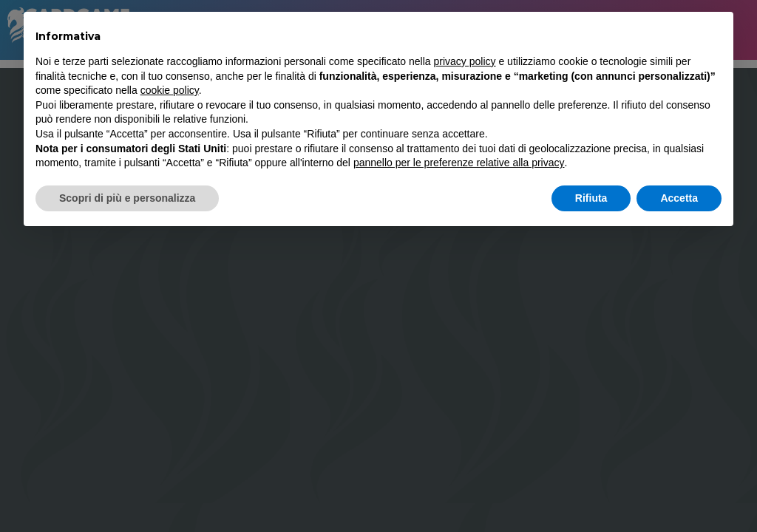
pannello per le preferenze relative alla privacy (459, 163)
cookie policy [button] (170, 90)
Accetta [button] (679, 198)
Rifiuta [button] (591, 198)
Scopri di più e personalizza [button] (127, 198)
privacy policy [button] (465, 61)
